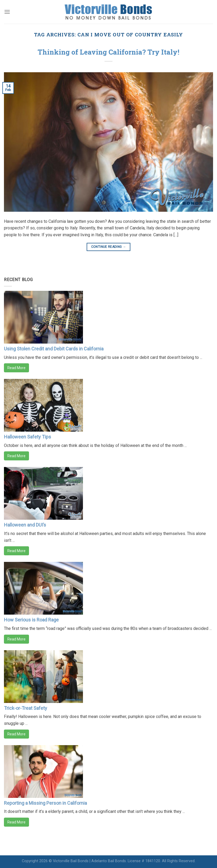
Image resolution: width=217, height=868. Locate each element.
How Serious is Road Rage (31, 620)
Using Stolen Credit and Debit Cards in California (54, 349)
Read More (16, 368)
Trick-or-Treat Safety (26, 708)
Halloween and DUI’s (25, 525)
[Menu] (7, 12)
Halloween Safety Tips (28, 437)
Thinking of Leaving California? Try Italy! (108, 52)
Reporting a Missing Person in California (45, 803)
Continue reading (109, 247)
